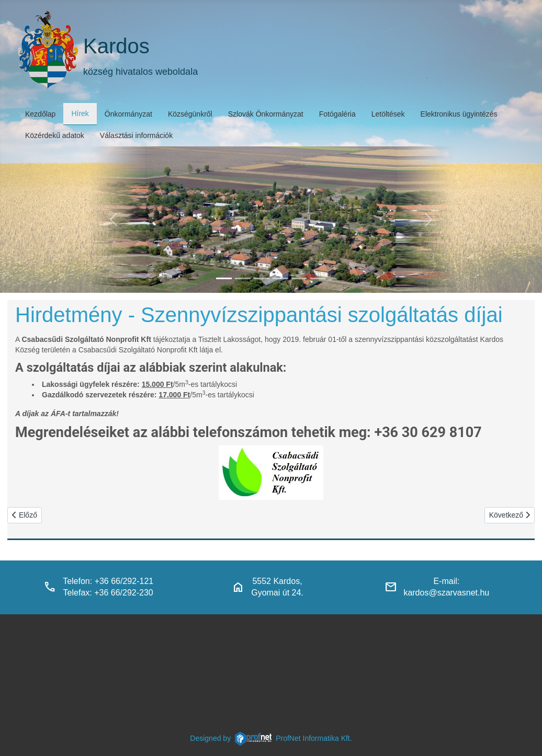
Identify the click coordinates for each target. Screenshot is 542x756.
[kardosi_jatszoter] (262, 278)
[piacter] (299, 278)
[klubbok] (318, 278)
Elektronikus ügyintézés (459, 114)
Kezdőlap (40, 114)
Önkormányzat (128, 114)
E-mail (445, 581)
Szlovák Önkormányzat (266, 114)
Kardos (116, 46)
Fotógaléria (337, 114)
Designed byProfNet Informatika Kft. (271, 738)
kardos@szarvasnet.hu (446, 593)
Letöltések (388, 114)
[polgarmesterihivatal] (280, 278)
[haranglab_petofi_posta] (243, 278)
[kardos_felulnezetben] (224, 278)
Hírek (80, 113)
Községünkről (190, 114)
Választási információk (136, 135)
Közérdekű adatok (55, 135)
